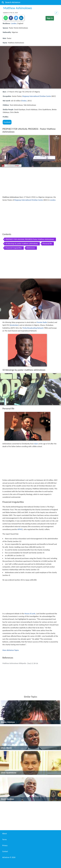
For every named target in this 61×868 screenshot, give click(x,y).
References (31, 248)
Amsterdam (14, 325)
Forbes (24, 101)
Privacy (5, 845)
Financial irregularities (14, 248)
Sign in (50, 18)
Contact (5, 851)
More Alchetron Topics (11, 650)
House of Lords (30, 614)
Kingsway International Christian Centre (37, 96)
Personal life (47, 244)
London (14, 23)
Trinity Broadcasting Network (33, 328)
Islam (36, 444)
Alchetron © (9, 857)
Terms (4, 840)
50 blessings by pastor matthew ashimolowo (22, 244)
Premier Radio (42, 322)
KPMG (20, 529)
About (5, 834)
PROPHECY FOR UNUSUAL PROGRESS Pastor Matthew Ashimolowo (30, 239)
